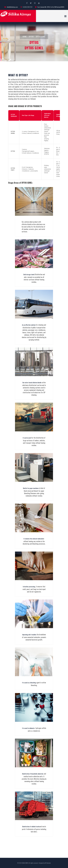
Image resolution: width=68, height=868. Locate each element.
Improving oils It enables (29, 635)
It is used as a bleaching (29, 683)
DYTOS (31, 37)
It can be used (27, 438)
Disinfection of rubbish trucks (31, 826)
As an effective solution (29, 325)
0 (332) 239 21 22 (26, 7)
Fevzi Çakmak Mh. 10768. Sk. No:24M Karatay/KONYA (50, 7)
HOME (25, 37)
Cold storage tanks (29, 274)
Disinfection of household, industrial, (33, 774)
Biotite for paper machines (31, 488)
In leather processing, (29, 587)
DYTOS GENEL (41, 37)
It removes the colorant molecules (33, 539)
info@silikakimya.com (11, 7)
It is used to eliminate (28, 728)
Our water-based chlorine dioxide (32, 382)
